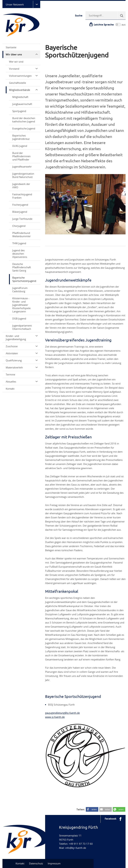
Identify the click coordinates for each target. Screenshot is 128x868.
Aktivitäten (22, 353)
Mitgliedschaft (20, 97)
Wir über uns (22, 54)
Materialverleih (22, 367)
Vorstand (23, 69)
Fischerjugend (20, 205)
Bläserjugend (20, 212)
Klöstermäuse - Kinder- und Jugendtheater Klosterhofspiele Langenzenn (21, 305)
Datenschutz (36, 863)
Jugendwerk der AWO (21, 186)
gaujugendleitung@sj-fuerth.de (62, 713)
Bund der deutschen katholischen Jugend (24, 120)
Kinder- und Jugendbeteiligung (22, 338)
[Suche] (121, 15)
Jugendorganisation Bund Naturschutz (23, 175)
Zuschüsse (22, 346)
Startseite (11, 47)
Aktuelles (22, 382)
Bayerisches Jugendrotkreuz (21, 137)
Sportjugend (19, 111)
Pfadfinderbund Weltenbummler (21, 235)
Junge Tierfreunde (22, 219)
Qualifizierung (22, 360)
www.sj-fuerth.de (55, 717)
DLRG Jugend (20, 146)
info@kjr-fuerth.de (76, 848)
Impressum (54, 863)
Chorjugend (19, 226)
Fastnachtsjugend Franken (22, 196)
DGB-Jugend (19, 318)
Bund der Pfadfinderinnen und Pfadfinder (21, 156)
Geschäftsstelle (17, 83)
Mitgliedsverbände (23, 90)
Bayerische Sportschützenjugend (24, 279)
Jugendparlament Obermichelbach (22, 327)
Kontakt (10, 389)
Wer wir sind (16, 62)
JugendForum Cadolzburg (20, 290)
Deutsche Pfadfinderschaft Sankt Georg (22, 267)
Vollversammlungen (23, 76)
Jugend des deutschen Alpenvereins (20, 254)
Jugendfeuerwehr (22, 167)
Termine (10, 374)
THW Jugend (19, 243)
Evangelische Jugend (24, 128)
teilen (94, 809)
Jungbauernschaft (22, 104)
